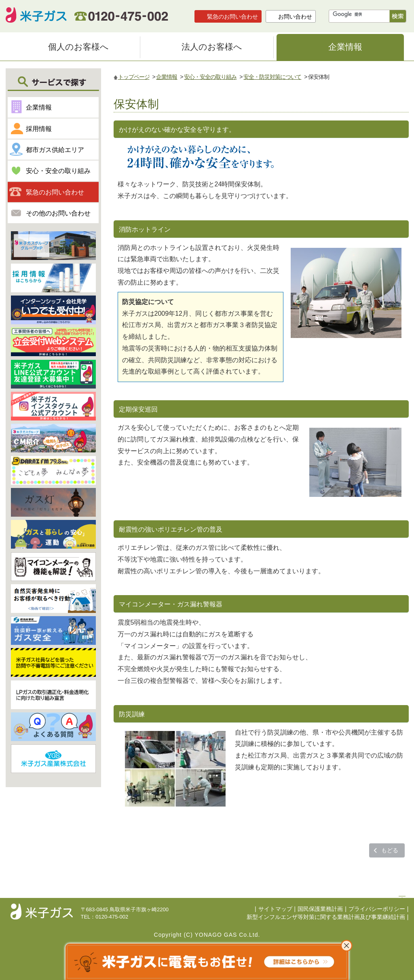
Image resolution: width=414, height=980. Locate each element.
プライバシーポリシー (377, 909)
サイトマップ (275, 909)
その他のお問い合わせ (58, 213)
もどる (390, 850)
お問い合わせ (295, 17)
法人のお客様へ (212, 47)
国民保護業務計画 (320, 909)
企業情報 (345, 47)
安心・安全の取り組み (210, 77)
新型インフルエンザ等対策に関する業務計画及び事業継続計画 (326, 917)
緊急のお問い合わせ (232, 17)
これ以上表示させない (346, 946)
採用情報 (39, 129)
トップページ (134, 77)
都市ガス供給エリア (55, 150)
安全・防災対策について (272, 77)
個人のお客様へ (78, 47)
